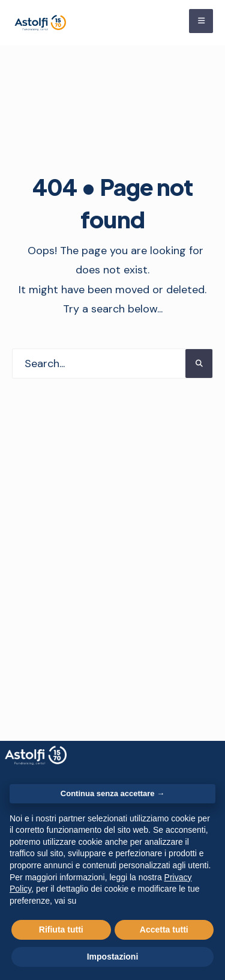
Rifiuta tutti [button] (61, 930)
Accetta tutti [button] (164, 930)
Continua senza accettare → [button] (112, 793)
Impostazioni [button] (113, 957)
